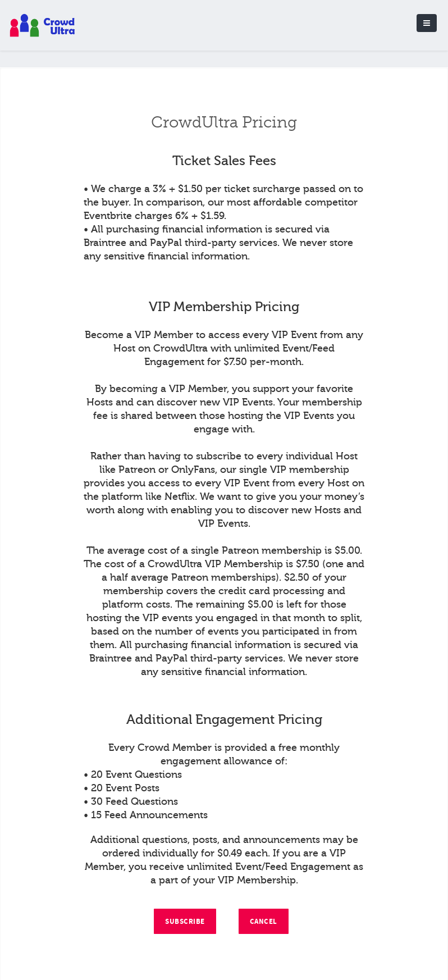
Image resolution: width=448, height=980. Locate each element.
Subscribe (185, 922)
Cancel (264, 922)
